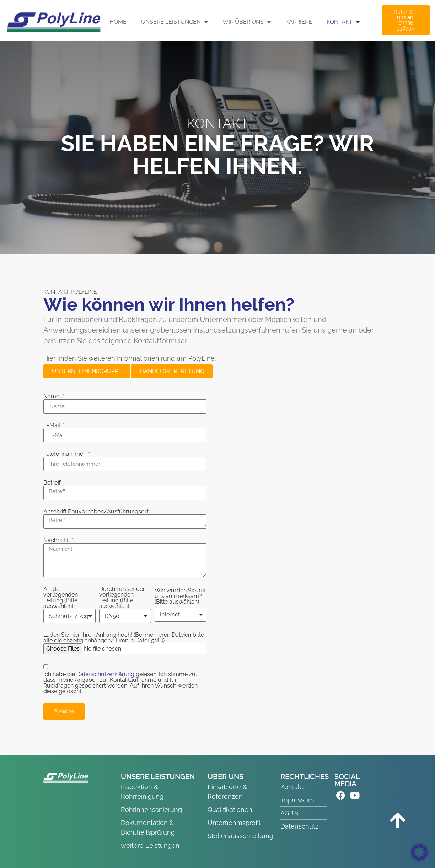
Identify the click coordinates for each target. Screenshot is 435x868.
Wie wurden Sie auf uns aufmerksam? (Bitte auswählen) (180, 596)
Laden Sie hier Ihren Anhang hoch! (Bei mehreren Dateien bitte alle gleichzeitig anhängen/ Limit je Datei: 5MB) (124, 638)
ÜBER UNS (225, 777)
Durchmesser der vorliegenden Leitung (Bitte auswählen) (122, 598)
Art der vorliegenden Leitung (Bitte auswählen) (61, 598)
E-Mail (52, 425)
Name (52, 397)
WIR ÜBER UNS (247, 22)
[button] (419, 852)
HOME (118, 22)
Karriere (299, 22)
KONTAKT (343, 22)
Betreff (52, 483)
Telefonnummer (65, 454)
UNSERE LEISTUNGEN (174, 22)
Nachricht (57, 540)
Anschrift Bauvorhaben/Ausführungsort (96, 512)
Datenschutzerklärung (106, 674)
